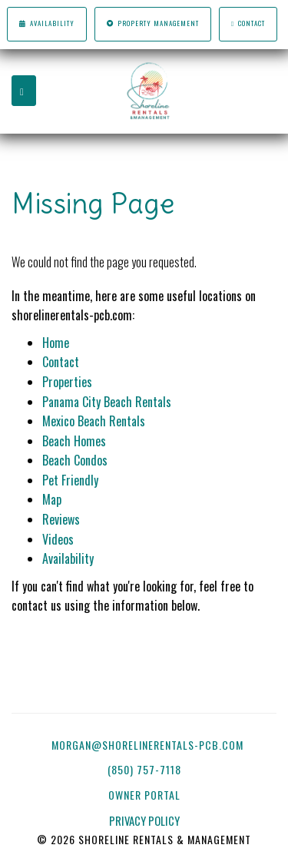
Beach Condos (75, 460)
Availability (46, 23)
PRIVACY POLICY (144, 821)
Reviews (61, 519)
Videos (58, 539)
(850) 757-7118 (144, 769)
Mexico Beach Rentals (94, 421)
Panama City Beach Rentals (107, 402)
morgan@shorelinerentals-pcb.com (147, 745)
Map (52, 499)
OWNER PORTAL (146, 795)
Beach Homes (74, 441)
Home (56, 343)
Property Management (153, 23)
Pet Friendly (70, 480)
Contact (248, 23)
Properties (67, 382)
